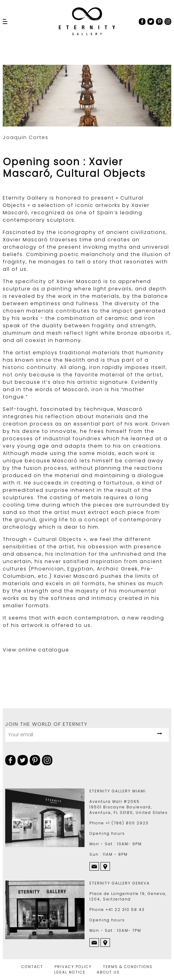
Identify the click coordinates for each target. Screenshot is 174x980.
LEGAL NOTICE (70, 972)
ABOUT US (108, 972)
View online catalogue (36, 650)
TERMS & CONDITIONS (128, 967)
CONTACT (32, 967)
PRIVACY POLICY (73, 967)
